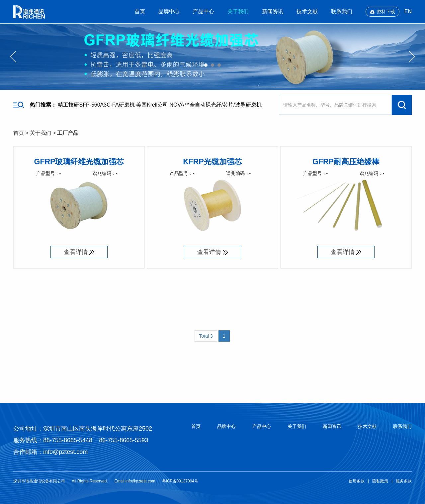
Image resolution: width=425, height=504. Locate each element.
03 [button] (219, 65)
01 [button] (206, 65)
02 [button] (212, 65)
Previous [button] (13, 57)
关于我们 (238, 11)
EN (408, 11)
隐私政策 (380, 481)
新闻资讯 (273, 11)
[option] (212, 57)
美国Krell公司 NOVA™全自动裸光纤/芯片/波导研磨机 (199, 105)
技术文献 (307, 11)
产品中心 (204, 11)
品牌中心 (169, 11)
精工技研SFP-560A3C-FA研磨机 (96, 105)
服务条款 (404, 481)
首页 (140, 11)
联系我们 (342, 11)
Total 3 (206, 336)
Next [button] (412, 57)
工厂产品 (68, 133)
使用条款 (357, 481)
